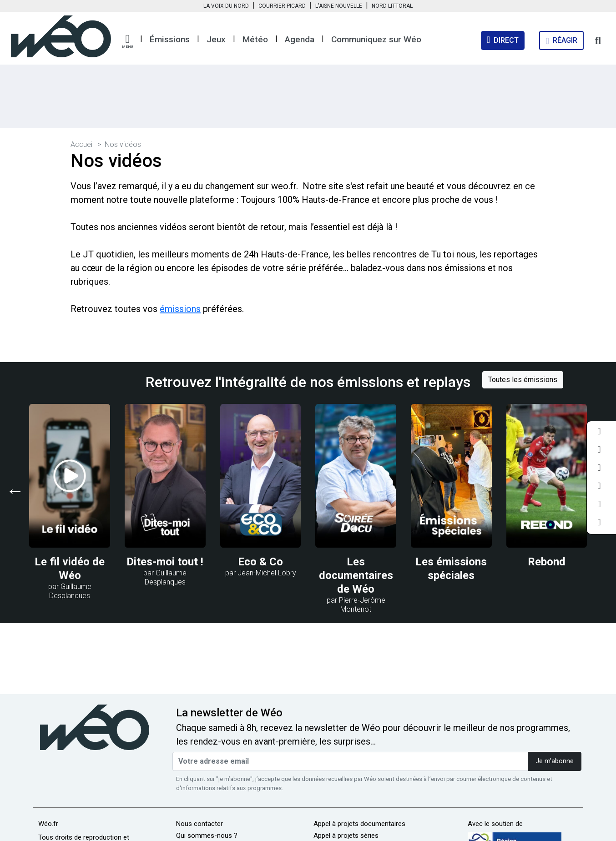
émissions (180, 309)
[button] (127, 41)
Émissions (170, 39)
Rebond (547, 562)
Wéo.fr (48, 824)
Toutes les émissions (523, 380)
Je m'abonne (555, 761)
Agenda (300, 39)
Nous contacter (199, 824)
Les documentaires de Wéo (356, 575)
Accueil (82, 144)
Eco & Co (260, 562)
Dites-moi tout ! (165, 562)
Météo (255, 39)
